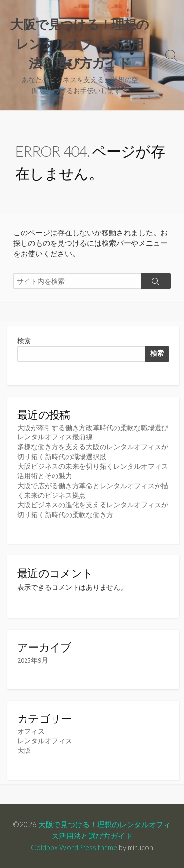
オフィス (31, 731)
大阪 (24, 751)
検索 (24, 341)
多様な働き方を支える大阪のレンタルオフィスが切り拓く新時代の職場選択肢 (93, 452)
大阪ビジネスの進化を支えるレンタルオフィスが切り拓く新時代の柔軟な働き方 (93, 510)
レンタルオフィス (45, 741)
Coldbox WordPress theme (74, 847)
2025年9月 (33, 660)
